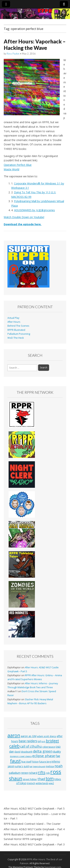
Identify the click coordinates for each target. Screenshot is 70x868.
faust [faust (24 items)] (15, 761)
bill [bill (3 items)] (39, 741)
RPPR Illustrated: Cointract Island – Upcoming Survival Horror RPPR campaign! (31, 837)
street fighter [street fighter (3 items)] (30, 779)
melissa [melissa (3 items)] (50, 766)
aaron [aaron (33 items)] (14, 735)
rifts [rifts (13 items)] (42, 772)
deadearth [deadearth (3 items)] (27, 752)
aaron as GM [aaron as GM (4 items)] (29, 736)
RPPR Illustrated (16, 330)
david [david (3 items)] (17, 752)
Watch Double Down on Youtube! (24, 217)
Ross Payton (13, 54)
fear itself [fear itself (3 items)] (26, 762)
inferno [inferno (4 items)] (56, 761)
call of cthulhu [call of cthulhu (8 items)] (31, 746)
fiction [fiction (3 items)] (35, 762)
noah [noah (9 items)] (59, 766)
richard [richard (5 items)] (33, 773)
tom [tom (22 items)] (50, 778)
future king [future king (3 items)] (45, 762)
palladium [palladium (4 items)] (15, 773)
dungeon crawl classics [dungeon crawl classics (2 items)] (21, 756)
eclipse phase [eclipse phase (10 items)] (44, 756)
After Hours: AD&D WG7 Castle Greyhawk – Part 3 (34, 844)
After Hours (14, 322)
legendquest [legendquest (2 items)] (39, 766)
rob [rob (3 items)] (48, 773)
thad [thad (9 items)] (41, 779)
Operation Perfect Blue (18, 165)
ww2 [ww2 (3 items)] (51, 783)
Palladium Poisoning (19, 334)
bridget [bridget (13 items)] (52, 741)
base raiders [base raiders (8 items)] (28, 741)
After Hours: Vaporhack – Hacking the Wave (35, 45)
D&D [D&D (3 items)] (58, 747)
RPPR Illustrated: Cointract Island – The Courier (32, 824)
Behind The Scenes (18, 326)
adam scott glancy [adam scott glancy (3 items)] (47, 736)
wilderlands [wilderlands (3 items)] (42, 783)
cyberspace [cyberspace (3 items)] (49, 747)
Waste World (11, 169)
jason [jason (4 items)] (11, 766)
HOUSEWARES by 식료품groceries (34, 210)
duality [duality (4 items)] (57, 752)
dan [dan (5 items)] (11, 751)
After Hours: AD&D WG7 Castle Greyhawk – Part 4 (34, 829)
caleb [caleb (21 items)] (14, 746)
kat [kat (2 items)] (31, 766)
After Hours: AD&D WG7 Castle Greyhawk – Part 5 (34, 808)
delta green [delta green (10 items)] (43, 751)
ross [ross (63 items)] (56, 772)
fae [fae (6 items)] (58, 756)
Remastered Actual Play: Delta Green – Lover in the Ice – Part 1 (35, 816)
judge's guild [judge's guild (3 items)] (22, 766)
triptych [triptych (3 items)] (31, 783)
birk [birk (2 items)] (43, 741)
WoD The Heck (16, 338)
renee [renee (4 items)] (25, 773)
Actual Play (13, 318)
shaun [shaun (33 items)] (16, 778)
